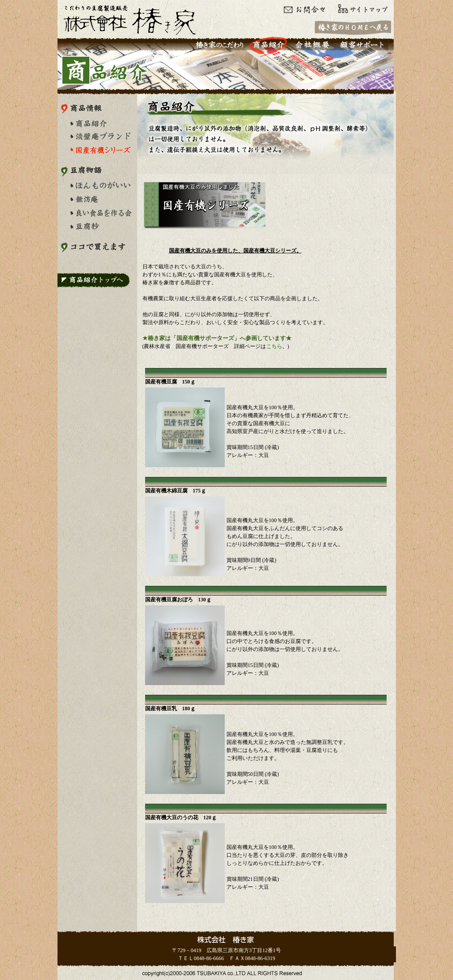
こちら (274, 346)
